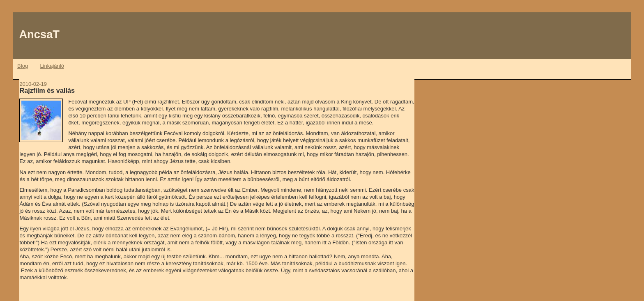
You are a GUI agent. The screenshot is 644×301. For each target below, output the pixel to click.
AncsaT (39, 34)
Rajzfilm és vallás (47, 90)
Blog (23, 66)
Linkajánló (52, 66)
